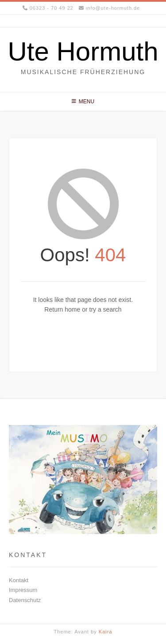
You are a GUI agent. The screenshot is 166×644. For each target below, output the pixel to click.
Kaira (106, 632)
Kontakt (19, 580)
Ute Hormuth (83, 52)
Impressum (23, 590)
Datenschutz (25, 600)
